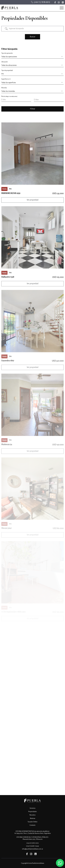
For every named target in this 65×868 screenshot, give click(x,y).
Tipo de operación (7, 53)
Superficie (6, 79)
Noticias (33, 818)
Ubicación (5, 62)
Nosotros (32, 815)
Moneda (4, 88)
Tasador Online (32, 822)
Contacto (32, 825)
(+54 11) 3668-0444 (32, 846)
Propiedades (32, 812)
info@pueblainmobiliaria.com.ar (32, 849)
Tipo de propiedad (7, 70)
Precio (9, 96)
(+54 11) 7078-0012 (42, 2)
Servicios (33, 808)
